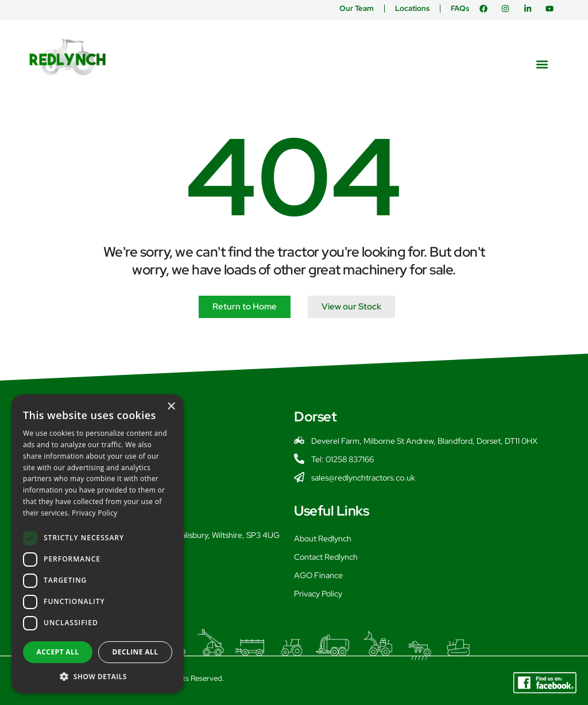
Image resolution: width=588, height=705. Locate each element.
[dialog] (98, 544)
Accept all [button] (58, 652)
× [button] (171, 407)
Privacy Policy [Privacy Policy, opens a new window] (94, 513)
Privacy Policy (318, 594)
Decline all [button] (136, 652)
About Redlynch (323, 539)
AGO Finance (318, 575)
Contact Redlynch (326, 557)
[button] (542, 64)
